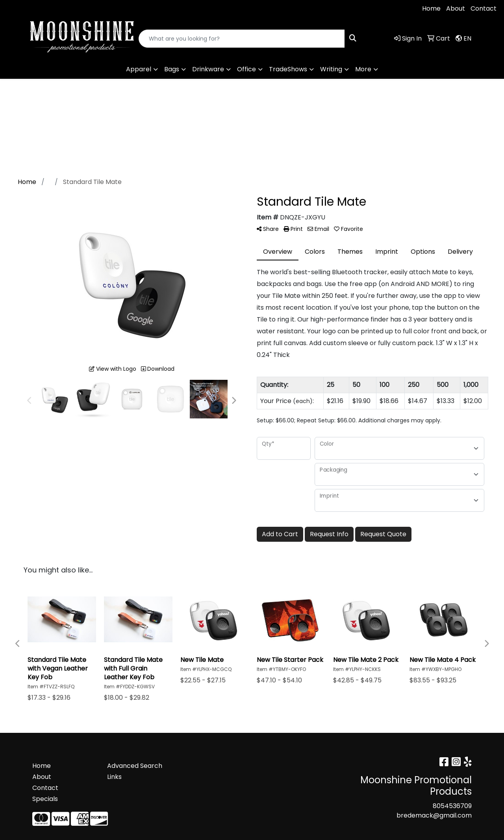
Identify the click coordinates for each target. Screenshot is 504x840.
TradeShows (288, 69)
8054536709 (30, 8)
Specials (45, 799)
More (363, 69)
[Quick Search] (242, 39)
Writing (331, 69)
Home (431, 8)
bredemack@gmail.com (100, 8)
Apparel (139, 69)
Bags (172, 69)
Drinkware (208, 69)
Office (246, 69)
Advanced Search (135, 766)
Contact (484, 8)
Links (114, 777)
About (456, 8)
